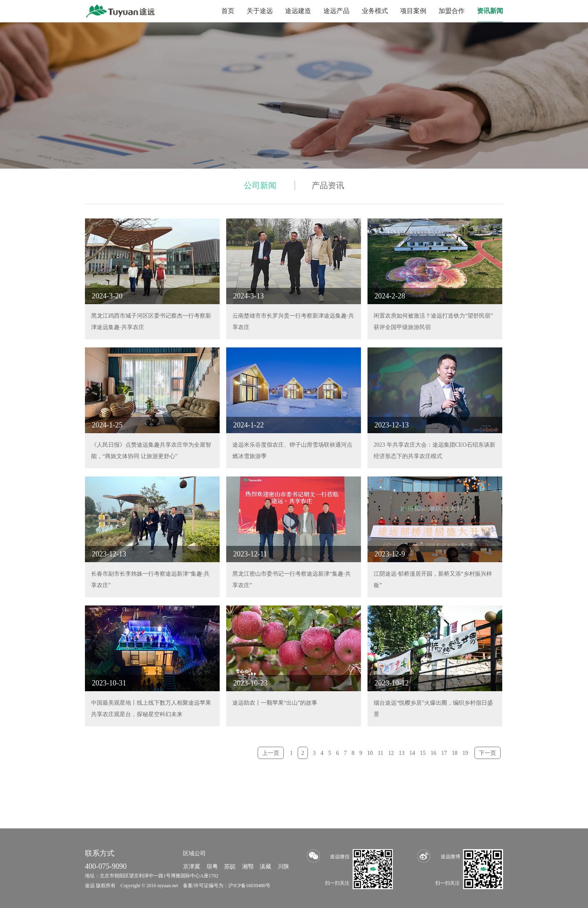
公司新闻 (260, 185)
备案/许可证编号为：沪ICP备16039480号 (227, 886)
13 (402, 753)
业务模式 (375, 11)
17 (444, 753)
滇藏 (265, 867)
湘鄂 (248, 867)
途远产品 (336, 11)
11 (380, 753)
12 (391, 753)
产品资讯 (328, 185)
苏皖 (230, 867)
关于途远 (260, 11)
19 (465, 753)
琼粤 (212, 867)
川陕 (283, 867)
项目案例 (413, 11)
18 (455, 753)
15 (423, 753)
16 (434, 753)
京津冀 (192, 867)
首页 (228, 11)
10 (370, 753)
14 (412, 753)
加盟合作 (452, 11)
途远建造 (298, 11)
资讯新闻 (490, 11)
